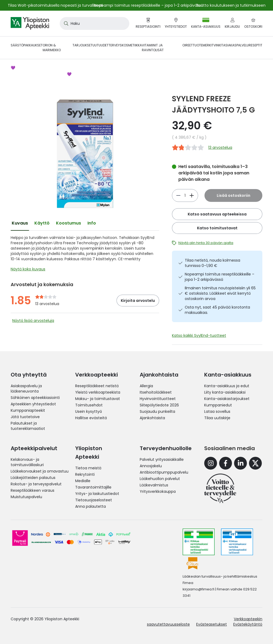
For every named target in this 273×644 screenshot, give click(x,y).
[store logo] (30, 23)
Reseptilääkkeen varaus (33, 490)
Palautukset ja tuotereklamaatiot (28, 426)
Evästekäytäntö (248, 624)
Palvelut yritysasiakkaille (162, 459)
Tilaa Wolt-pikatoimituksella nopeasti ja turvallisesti (55, 5)
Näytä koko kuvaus (28, 269)
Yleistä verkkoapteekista (98, 392)
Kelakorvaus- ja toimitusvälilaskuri (27, 462)
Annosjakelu (151, 466)
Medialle (83, 481)
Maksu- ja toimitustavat (98, 399)
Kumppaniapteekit (28, 410)
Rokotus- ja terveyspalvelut (36, 484)
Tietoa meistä (88, 468)
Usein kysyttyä (89, 411)
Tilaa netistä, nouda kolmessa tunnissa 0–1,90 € (212, 263)
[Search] (65, 23)
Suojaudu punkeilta (157, 411)
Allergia (146, 386)
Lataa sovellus (217, 411)
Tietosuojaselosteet (94, 500)
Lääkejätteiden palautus (33, 478)
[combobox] (95, 23)
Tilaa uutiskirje (217, 418)
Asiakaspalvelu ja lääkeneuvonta (26, 389)
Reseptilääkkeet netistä (97, 386)
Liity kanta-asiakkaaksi (225, 392)
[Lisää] (178, 195)
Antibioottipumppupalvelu (164, 472)
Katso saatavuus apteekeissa (217, 214)
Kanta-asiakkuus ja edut (227, 386)
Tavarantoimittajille (93, 487)
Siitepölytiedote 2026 (159, 405)
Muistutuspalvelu (26, 497)
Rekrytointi (85, 474)
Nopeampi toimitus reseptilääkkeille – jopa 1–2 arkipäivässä (220, 277)
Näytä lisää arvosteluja (33, 321)
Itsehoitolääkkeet (156, 392)
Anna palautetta (91, 506)
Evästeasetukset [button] (212, 624)
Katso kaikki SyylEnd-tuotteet (199, 335)
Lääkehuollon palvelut (160, 479)
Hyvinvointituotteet (158, 399)
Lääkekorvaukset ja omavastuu (40, 471)
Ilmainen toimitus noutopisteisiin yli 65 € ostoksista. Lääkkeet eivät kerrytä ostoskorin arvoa (220, 293)
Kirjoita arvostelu (138, 301)
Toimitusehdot (89, 405)
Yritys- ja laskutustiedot (97, 494)
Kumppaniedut (218, 405)
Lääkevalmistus (154, 485)
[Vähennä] (192, 195)
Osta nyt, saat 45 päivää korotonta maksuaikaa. (217, 310)
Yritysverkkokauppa (158, 491)
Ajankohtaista (152, 418)
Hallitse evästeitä (91, 418)
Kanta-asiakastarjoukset (227, 399)
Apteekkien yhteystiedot (33, 404)
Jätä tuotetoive (25, 417)
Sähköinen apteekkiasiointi (35, 398)
